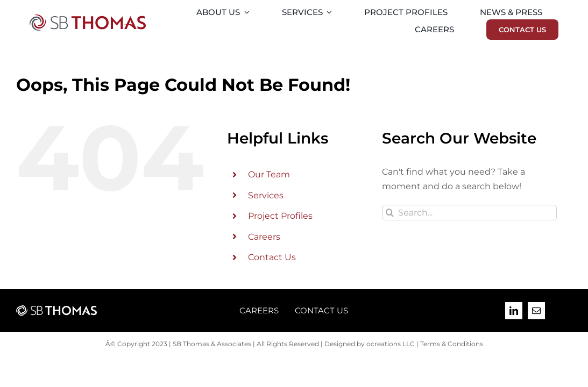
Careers (264, 237)
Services (266, 195)
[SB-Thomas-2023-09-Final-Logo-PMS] (88, 19)
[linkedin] (514, 311)
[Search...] (469, 213)
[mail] (536, 311)
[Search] (390, 213)
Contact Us (272, 257)
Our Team (269, 174)
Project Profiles (280, 216)
